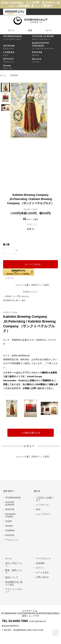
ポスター (47, 53)
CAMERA (10, 530)
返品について (12, 577)
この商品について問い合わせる (16, 296)
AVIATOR (10, 509)
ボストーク (18, 67)
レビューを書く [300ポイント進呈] (30, 285)
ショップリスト (43, 514)
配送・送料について (14, 571)
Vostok (8, 521)
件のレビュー (31, 292)
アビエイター (18, 47)
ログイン (40, 568)
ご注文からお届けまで (44, 499)
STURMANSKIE (13, 498)
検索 (28, 30)
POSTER (14, 75)
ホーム (3, 75)
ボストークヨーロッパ (47, 37)
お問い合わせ (42, 577)
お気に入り (31, 224)
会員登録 (40, 563)
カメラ (18, 53)
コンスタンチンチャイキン (47, 46)
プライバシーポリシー (14, 590)
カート (47, 30)
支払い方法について (14, 564)
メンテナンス (42, 505)
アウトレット (18, 60)
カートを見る (42, 572)
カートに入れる (31, 264)
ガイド (9, 30)
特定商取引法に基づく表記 (14, 300)
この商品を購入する (31, 433)
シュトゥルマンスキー (18, 37)
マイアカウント (43, 558)
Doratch (9, 526)
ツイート (10, 278)
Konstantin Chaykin (10, 515)
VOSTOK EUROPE (10, 503)
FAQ (38, 509)
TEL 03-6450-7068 (15, 621)
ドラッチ (47, 60)
